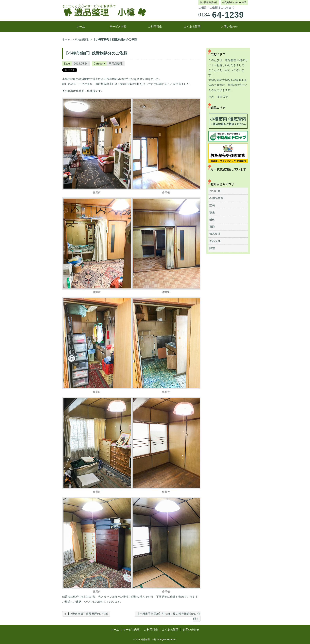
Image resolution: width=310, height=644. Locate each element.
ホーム (81, 27)
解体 (212, 220)
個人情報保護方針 (209, 2)
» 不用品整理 (80, 39)
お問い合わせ (229, 27)
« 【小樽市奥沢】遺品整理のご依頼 (86, 614)
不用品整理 (116, 64)
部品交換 (215, 241)
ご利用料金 (155, 27)
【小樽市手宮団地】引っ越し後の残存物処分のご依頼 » (169, 616)
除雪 (212, 248)
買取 (212, 227)
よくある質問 (192, 27)
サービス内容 (118, 27)
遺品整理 (215, 234)
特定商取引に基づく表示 (234, 2)
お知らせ (215, 191)
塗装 (212, 205)
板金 (212, 212)
